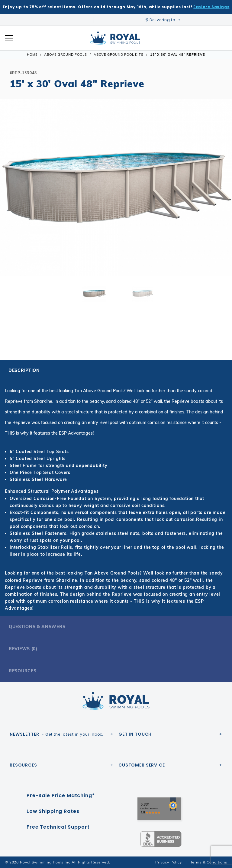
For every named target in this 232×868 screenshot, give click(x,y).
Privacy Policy (169, 862)
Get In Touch (135, 734)
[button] (10, 197)
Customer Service (142, 765)
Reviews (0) (23, 649)
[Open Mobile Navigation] (9, 38)
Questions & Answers (37, 627)
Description (24, 370)
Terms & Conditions (209, 862)
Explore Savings (211, 7)
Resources (23, 671)
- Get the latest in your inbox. (56, 734)
